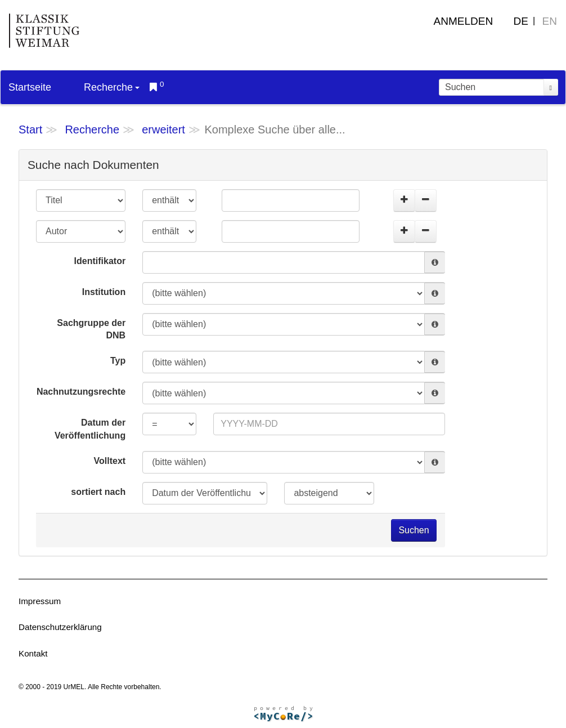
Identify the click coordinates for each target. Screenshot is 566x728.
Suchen (414, 530)
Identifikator (100, 261)
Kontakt (33, 653)
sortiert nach (98, 492)
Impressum (40, 601)
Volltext (110, 461)
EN (550, 21)
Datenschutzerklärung (60, 627)
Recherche (112, 87)
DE (521, 21)
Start (30, 129)
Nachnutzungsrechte (81, 392)
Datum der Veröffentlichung (90, 429)
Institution (104, 292)
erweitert (163, 129)
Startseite (30, 87)
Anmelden (464, 21)
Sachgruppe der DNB (91, 329)
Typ (118, 361)
